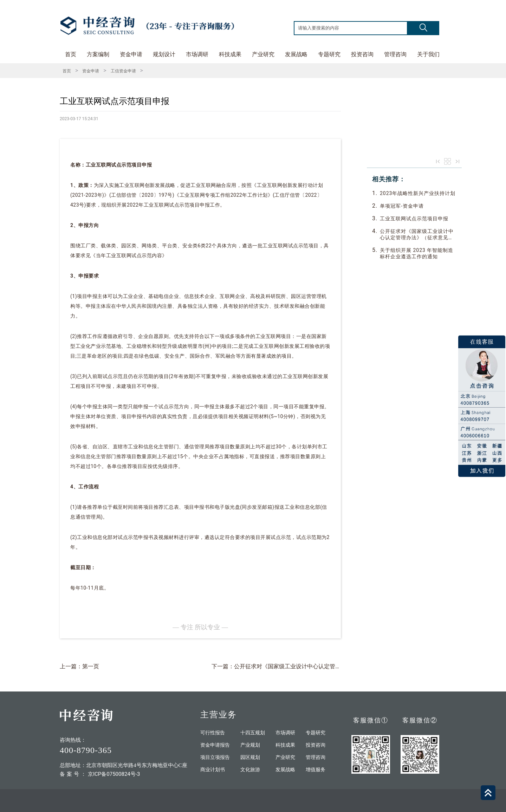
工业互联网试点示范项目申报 (414, 219)
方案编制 (98, 54)
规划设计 (164, 54)
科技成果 (230, 54)
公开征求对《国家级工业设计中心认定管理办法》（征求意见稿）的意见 (417, 235)
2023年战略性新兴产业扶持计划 (418, 193)
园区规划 (250, 757)
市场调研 (197, 54)
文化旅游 (250, 770)
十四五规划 (253, 733)
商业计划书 (213, 770)
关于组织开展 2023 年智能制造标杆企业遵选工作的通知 (417, 253)
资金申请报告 (215, 745)
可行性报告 (213, 733)
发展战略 (296, 54)
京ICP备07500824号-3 (114, 774)
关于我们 (428, 54)
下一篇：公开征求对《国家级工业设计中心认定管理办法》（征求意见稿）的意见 (313, 666)
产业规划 (250, 745)
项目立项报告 (215, 757)
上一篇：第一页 (79, 666)
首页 (71, 54)
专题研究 (329, 54)
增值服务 (316, 770)
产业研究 (263, 54)
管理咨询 (395, 54)
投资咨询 (362, 54)
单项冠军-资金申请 (402, 206)
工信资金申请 (123, 71)
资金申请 (131, 54)
